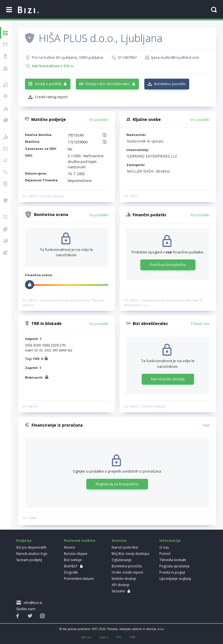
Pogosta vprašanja (174, 566)
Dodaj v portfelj (48, 84)
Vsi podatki (99, 119)
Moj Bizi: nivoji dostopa (130, 554)
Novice (69, 547)
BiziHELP (71, 566)
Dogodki (71, 572)
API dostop (121, 585)
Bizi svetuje (73, 560)
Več (206, 425)
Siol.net (86, 637)
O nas (164, 547)
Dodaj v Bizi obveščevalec (108, 84)
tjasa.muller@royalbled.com (175, 57)
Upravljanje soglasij (175, 579)
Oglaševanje (122, 560)
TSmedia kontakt (173, 560)
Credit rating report (51, 97)
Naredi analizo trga (32, 554)
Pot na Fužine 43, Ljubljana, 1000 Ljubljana (67, 57)
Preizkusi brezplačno (168, 265)
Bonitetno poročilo (170, 84)
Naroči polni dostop (168, 379)
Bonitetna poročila (127, 566)
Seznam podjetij (29, 560)
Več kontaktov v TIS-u (53, 66)
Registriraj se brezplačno (117, 484)
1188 (132, 637)
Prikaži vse (200, 324)
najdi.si (104, 637)
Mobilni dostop (124, 579)
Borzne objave (76, 554)
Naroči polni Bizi (125, 547)
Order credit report (127, 572)
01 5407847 (127, 57)
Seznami (118, 591)
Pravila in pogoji (172, 572)
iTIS (119, 637)
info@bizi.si (32, 603)
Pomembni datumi (79, 579)
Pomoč (165, 554)
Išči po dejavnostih (31, 547)
